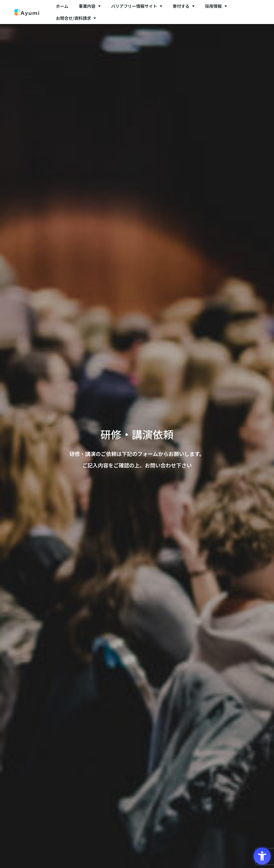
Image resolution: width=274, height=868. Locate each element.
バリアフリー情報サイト (137, 6)
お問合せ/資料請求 (76, 18)
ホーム (62, 6)
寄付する (184, 6)
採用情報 (216, 6)
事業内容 (90, 6)
